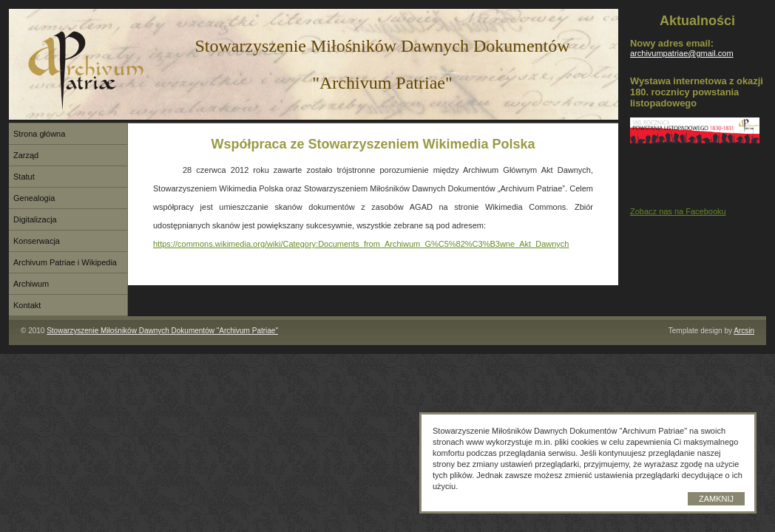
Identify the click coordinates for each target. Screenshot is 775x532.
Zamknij (716, 499)
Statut (24, 177)
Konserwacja (37, 241)
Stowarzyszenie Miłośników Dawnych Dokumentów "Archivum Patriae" (162, 331)
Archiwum (31, 284)
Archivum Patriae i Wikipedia (65, 262)
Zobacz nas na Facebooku (678, 211)
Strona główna (39, 134)
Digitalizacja (35, 219)
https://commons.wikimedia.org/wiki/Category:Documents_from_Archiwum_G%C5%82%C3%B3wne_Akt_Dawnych (361, 244)
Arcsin (744, 331)
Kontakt (27, 305)
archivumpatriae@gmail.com (682, 53)
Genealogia (34, 198)
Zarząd (26, 155)
